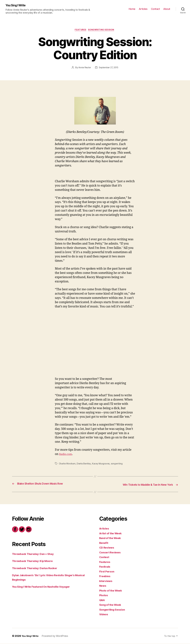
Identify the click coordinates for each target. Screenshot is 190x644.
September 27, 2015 (109, 68)
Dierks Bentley (85, 464)
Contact (155, 9)
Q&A (102, 600)
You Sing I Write (17, 6)
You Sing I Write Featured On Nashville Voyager (45, 587)
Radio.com (66, 455)
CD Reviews (108, 548)
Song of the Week (112, 605)
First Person (108, 572)
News (103, 586)
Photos (104, 596)
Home (132, 9)
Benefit (104, 543)
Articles (143, 9)
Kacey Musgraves (102, 464)
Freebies (105, 577)
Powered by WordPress (57, 636)
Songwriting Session (102, 31)
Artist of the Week (112, 534)
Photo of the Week (112, 591)
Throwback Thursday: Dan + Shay (35, 554)
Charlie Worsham (67, 464)
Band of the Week (111, 538)
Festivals (105, 567)
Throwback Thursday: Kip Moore (35, 561)
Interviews (107, 581)
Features (80, 31)
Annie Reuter (84, 68)
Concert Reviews (111, 553)
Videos (104, 615)
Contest (105, 557)
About (167, 9)
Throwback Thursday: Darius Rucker (37, 568)
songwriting (118, 464)
